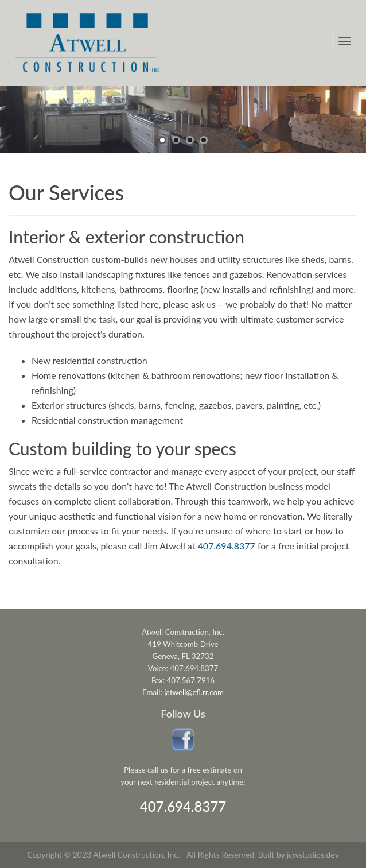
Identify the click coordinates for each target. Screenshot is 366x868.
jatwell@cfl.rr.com (194, 692)
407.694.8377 (183, 806)
